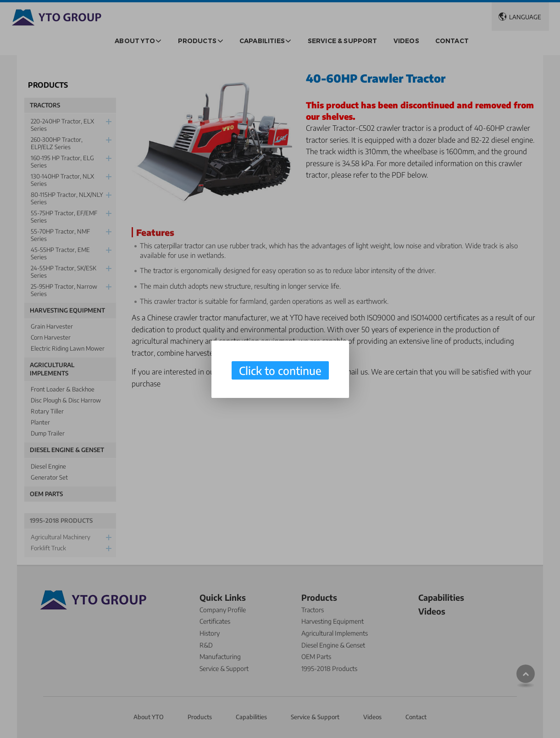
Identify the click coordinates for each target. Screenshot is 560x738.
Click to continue (280, 370)
